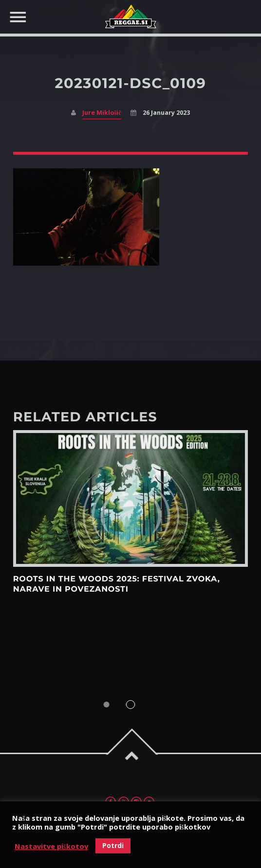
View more (130, 498)
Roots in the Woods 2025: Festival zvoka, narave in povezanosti (117, 584)
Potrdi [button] (113, 845)
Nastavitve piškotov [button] (51, 846)
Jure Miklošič (102, 113)
